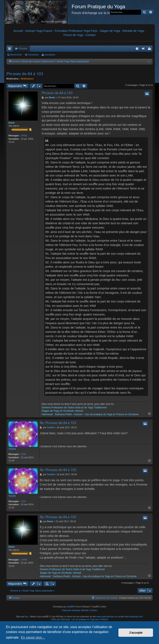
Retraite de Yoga (133, 31)
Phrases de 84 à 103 (25, 74)
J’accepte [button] (136, 633)
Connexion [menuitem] (144, 49)
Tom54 (12, 449)
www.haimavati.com (133, 617)
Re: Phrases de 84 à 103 (58, 423)
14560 (24, 136)
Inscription (50, 55)
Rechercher (16, 55)
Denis (12, 123)
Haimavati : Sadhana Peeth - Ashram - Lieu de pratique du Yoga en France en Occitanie (90, 414)
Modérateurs (27, 79)
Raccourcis (10, 49)
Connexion (33, 55)
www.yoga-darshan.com (107, 617)
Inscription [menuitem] (150, 49)
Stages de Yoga (110, 31)
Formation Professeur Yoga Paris (76, 31)
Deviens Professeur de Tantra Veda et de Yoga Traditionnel (74, 408)
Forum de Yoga (73, 35)
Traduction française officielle (75, 610)
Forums (23, 49)
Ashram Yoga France (39, 31)
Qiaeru (94, 610)
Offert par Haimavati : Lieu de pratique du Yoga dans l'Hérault (79, 619)
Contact (90, 35)
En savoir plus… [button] (33, 637)
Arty (26, 617)
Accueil (18, 31)
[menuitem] (137, 49)
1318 (23, 454)
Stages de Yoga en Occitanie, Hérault (62, 411)
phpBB (70, 607)
